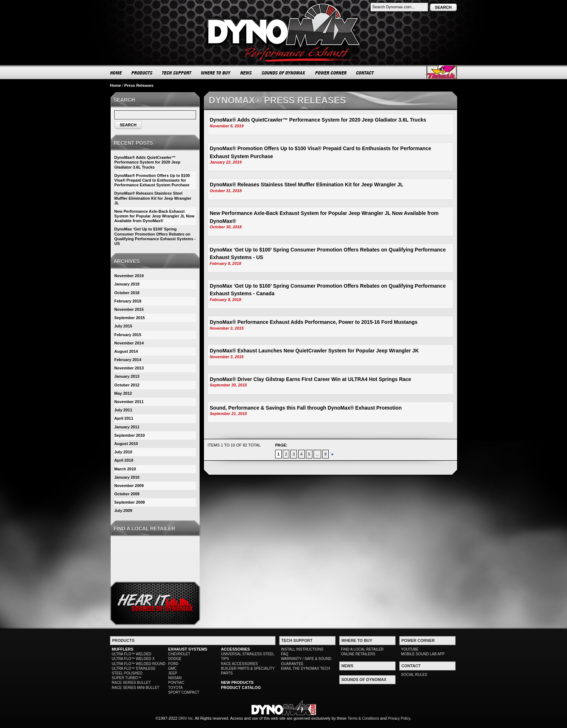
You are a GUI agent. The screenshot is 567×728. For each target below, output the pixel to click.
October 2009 (127, 494)
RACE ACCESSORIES (239, 664)
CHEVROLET (179, 654)
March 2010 (125, 469)
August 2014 (126, 351)
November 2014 (129, 343)
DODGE (175, 659)
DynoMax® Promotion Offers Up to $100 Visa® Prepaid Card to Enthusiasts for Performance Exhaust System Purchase (152, 180)
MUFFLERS (123, 649)
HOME (116, 73)
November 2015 (129, 309)
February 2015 (128, 335)
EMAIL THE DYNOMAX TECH (305, 668)
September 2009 (129, 502)
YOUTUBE (410, 649)
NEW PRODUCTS (237, 682)
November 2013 (129, 368)
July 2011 (123, 410)
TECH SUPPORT (177, 73)
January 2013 (127, 376)
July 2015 (123, 326)
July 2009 (123, 511)
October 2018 (127, 293)
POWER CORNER (331, 73)
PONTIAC (176, 683)
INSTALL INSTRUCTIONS (302, 649)
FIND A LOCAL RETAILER (362, 649)
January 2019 (127, 284)
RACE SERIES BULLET (131, 683)
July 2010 (123, 452)
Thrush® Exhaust (442, 72)
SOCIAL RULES (414, 675)
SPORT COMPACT (184, 692)
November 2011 (129, 402)
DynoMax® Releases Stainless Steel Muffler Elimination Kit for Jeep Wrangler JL (306, 185)
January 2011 (127, 427)
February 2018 (128, 301)
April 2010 (124, 460)
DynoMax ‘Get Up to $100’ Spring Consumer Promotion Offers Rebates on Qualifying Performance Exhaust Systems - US (155, 236)
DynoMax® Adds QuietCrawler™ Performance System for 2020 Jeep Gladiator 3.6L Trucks (318, 120)
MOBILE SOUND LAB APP (423, 654)
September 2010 (129, 435)
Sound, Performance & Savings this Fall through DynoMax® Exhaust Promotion (306, 408)
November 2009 (129, 486)
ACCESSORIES (235, 649)
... (317, 454)
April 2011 (124, 418)
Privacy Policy (399, 718)
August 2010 (126, 444)
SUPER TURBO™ (127, 678)
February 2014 (128, 360)
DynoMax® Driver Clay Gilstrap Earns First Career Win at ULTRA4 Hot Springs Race (310, 379)
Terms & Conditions (364, 718)
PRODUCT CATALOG (241, 687)
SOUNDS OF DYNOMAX (284, 73)
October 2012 (127, 385)
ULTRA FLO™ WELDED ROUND (139, 664)
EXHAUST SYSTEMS (188, 649)
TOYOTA (175, 688)
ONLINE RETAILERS (358, 654)
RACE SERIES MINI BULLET (136, 688)
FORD (173, 664)
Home (116, 85)
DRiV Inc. (186, 718)
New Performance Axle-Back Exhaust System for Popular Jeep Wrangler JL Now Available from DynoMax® (154, 216)
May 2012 (123, 393)
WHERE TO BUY (216, 73)
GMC (172, 668)
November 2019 (129, 276)
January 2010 (127, 477)
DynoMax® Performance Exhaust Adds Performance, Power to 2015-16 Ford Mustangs (314, 322)
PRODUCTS (142, 73)
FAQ (285, 654)
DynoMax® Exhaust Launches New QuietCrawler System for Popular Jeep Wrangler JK (314, 351)
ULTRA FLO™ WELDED (131, 654)
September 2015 (129, 318)
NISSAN (175, 678)
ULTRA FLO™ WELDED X (133, 659)
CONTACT (365, 73)
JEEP (173, 673)
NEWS (246, 73)
